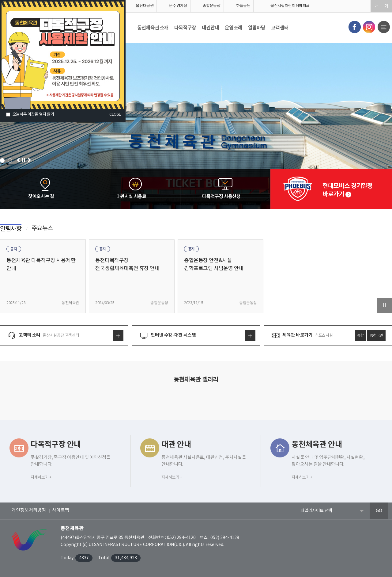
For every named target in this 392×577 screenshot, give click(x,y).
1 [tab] (2, 160)
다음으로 (29, 160)
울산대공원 (145, 6)
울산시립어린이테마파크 (290, 6)
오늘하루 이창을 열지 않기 (33, 115)
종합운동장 (212, 6)
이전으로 (19, 160)
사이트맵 (61, 510)
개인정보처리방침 (29, 510)
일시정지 (24, 160)
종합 (360, 336)
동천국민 (377, 336)
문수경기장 (178, 6)
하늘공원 (243, 6)
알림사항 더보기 (261, 234)
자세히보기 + (41, 478)
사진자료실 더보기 (196, 400)
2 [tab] (10, 160)
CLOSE (115, 115)
